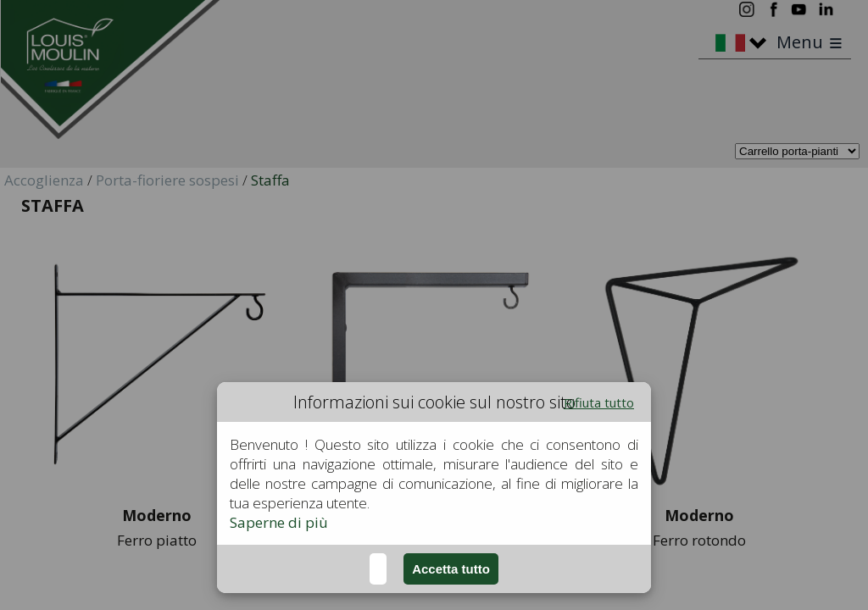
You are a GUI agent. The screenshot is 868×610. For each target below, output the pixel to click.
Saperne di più (279, 522)
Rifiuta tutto (599, 402)
